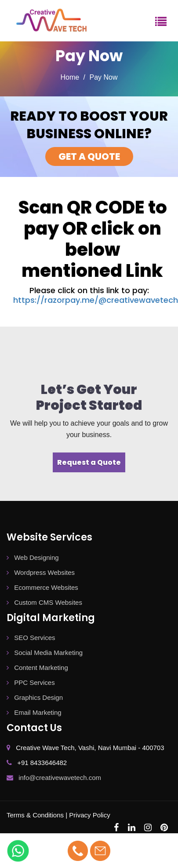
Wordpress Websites (41, 572)
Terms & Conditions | (37, 815)
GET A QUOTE (89, 156)
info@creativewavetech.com (60, 778)
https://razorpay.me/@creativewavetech (96, 300)
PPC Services (31, 682)
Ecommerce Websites (42, 587)
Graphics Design (35, 697)
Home (70, 77)
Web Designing (33, 557)
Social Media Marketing (45, 653)
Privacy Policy (89, 815)
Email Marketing (34, 712)
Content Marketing (37, 668)
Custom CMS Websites (44, 602)
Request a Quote (89, 462)
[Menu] (161, 21)
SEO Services (31, 638)
